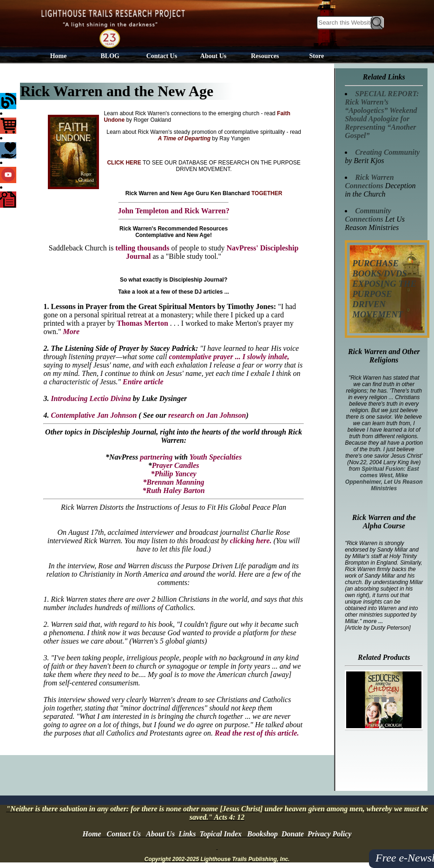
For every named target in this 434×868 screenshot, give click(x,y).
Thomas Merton (142, 323)
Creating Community (387, 152)
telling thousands (142, 248)
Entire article (143, 382)
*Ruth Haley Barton (173, 490)
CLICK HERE (124, 163)
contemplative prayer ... (205, 357)
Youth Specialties (216, 457)
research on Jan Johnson (207, 415)
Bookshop (263, 834)
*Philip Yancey (173, 474)
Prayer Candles (176, 465)
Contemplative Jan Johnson (94, 415)
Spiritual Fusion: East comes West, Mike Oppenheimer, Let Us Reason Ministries (384, 479)
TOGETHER (267, 193)
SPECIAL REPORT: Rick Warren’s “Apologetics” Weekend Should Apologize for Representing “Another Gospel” (382, 115)
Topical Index (220, 834)
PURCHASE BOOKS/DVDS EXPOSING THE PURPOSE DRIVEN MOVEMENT (384, 289)
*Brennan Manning (174, 482)
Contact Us (162, 56)
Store (317, 56)
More (71, 332)
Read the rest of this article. (257, 733)
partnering (156, 457)
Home (59, 56)
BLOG (110, 56)
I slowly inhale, (266, 357)
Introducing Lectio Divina (90, 398)
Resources (265, 56)
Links (187, 834)
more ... (373, 621)
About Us (213, 56)
